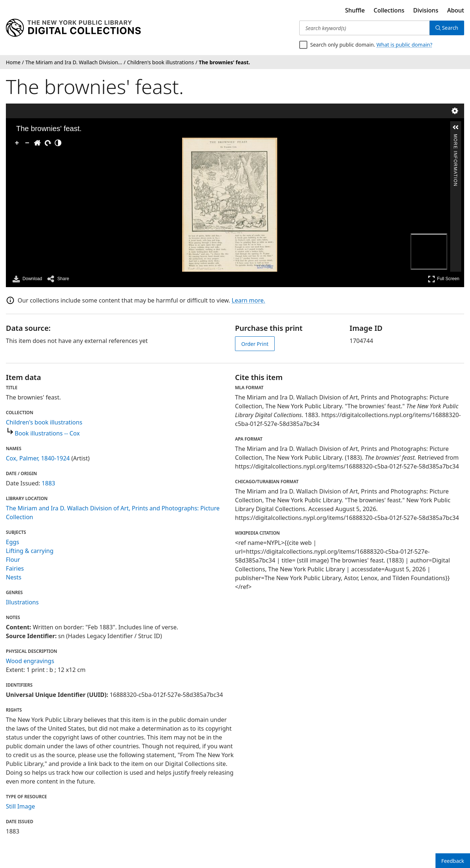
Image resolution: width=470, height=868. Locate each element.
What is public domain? (404, 45)
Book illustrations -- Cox (47, 433)
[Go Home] (37, 143)
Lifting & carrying (30, 551)
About (456, 10)
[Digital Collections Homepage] (73, 28)
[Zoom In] (17, 143)
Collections (389, 10)
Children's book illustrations (44, 422)
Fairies (15, 568)
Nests (14, 577)
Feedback (453, 861)
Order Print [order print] (255, 344)
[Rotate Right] (48, 143)
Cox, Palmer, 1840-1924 (38, 458)
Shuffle (355, 10)
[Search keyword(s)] (364, 28)
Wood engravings (30, 661)
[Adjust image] (58, 143)
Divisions (426, 10)
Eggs (12, 542)
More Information (455, 137)
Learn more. (248, 300)
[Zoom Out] (27, 143)
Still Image (20, 806)
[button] (456, 127)
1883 (49, 483)
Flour (13, 560)
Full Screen (444, 279)
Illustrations (22, 602)
